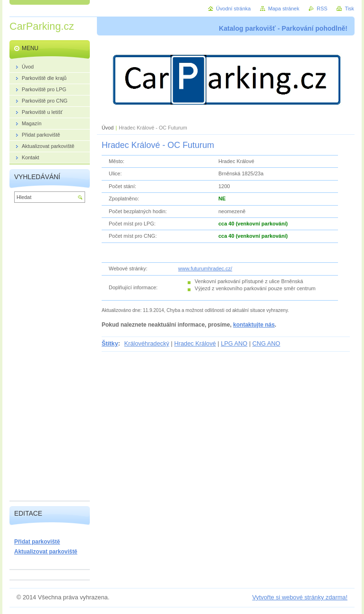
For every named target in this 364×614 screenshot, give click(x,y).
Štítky (110, 343)
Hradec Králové (195, 343)
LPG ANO (234, 343)
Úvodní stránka (233, 9)
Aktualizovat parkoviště (46, 552)
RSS (322, 9)
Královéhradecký (147, 343)
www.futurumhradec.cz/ (205, 268)
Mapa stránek (284, 9)
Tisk (349, 9)
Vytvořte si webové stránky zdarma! (300, 597)
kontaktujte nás (254, 325)
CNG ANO (266, 343)
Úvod (108, 128)
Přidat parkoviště (37, 542)
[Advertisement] (50, 354)
